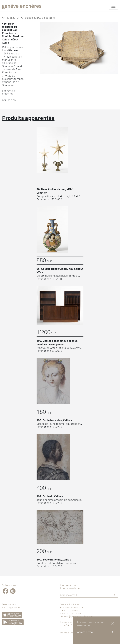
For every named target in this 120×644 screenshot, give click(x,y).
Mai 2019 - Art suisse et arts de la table (28, 18)
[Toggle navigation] (113, 6)
